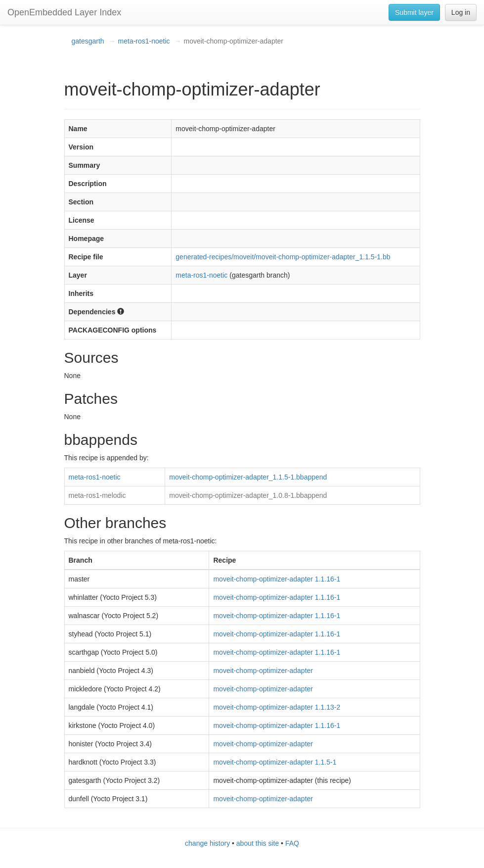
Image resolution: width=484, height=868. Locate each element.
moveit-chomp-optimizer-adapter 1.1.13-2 (277, 707)
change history (207, 843)
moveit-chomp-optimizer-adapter (263, 671)
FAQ (292, 843)
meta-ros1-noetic (144, 41)
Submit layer (414, 12)
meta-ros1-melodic (97, 495)
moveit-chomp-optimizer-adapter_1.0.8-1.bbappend (248, 495)
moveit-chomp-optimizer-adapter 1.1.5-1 (275, 762)
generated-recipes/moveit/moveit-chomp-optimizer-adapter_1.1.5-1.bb (283, 257)
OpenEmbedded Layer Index (64, 12)
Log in (461, 12)
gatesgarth (88, 41)
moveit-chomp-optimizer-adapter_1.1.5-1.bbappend (248, 477)
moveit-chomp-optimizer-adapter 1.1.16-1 (277, 579)
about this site (258, 843)
